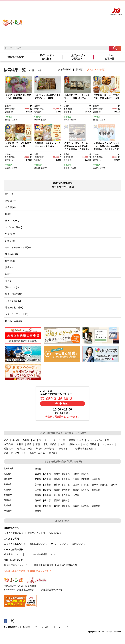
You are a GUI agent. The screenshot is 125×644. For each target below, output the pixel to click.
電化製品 (53, 453)
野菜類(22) (10, 234)
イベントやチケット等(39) (18, 247)
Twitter (12, 621)
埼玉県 (67, 479)
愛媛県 (57, 500)
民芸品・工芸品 (37, 453)
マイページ (90, 6)
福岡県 (38, 506)
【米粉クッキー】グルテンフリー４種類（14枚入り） (77, 98)
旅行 (6, 440)
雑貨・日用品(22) (14, 294)
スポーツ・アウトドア (15, 453)
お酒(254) (10, 241)
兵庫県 (76, 490)
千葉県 (76, 479)
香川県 (48, 500)
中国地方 (8, 495)
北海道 (38, 469)
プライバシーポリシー (43, 627)
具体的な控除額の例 (67, 565)
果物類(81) (10, 201)
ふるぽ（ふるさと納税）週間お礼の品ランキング (27, 571)
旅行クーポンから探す (47, 57)
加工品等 (8, 444)
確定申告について (13, 554)
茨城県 (38, 479)
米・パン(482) (12, 221)
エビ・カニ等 (58, 440)
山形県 (76, 474)
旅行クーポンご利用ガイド (78, 57)
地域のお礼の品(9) (14, 307)
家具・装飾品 (50, 444)
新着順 (79, 69)
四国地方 (8, 500)
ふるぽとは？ (55, 533)
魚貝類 (26, 440)
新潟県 (8, 120)
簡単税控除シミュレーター (17, 565)
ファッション (107, 444)
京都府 (57, 490)
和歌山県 (96, 490)
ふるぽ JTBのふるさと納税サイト (13, 20)
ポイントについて (59, 544)
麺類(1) (9, 274)
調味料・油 (74, 444)
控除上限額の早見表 (44, 565)
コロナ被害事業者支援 (82, 449)
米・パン (44, 440)
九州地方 (8, 505)
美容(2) (9, 281)
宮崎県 (85, 506)
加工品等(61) (11, 254)
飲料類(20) (10, 261)
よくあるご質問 (79, 6)
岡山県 (57, 495)
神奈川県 (96, 479)
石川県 (57, 485)
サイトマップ (62, 627)
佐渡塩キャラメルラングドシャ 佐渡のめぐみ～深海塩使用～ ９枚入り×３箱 (106, 146)
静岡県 (104, 485)
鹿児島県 (96, 506)
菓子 (29, 444)
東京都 (85, 479)
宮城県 (57, 474)
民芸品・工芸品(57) (15, 321)
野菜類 (72, 440)
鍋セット (63, 449)
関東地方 (8, 479)
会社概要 (26, 627)
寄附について (79, 544)
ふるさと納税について (15, 544)
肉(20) (8, 214)
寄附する (99, 6)
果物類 (16, 440)
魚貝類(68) (10, 207)
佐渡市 (14, 120)
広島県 (67, 495)
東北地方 (8, 474)
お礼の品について (38, 544)
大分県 (76, 506)
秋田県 (67, 474)
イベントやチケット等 (98, 440)
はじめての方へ (66, 6)
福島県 (85, 474)
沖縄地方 (8, 511)
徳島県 (38, 500)
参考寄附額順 (65, 69)
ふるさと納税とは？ (14, 533)
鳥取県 (38, 495)
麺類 (38, 444)
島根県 (48, 495)
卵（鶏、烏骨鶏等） (45, 449)
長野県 (85, 485)
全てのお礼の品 (109, 57)
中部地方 (9, 117)
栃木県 (48, 479)
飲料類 (20, 444)
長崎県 (57, 506)
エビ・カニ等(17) (14, 227)
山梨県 (76, 485)
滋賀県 (48, 490)
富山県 (48, 485)
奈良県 (85, 490)
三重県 (38, 490)
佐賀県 (48, 506)
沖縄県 (38, 511)
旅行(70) (9, 194)
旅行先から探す (16, 57)
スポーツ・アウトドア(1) (17, 314)
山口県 (76, 495)
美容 (63, 444)
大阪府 (67, 490)
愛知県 (114, 485)
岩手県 (48, 474)
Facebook (6, 621)
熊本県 (67, 506)
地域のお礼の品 (24, 449)
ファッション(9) (13, 301)
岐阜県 (95, 485)
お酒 (81, 440)
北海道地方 (9, 468)
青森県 (38, 474)
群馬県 (57, 479)
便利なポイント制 (36, 533)
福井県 (67, 485)
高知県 (67, 500)
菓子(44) (9, 267)
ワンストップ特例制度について (40, 554)
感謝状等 (8, 449)
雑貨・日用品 (90, 444)
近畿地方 (8, 490)
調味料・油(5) (12, 287)
